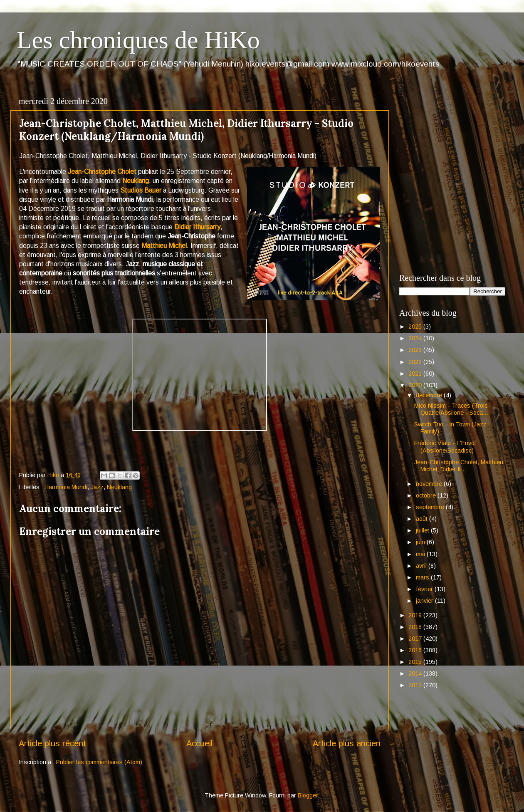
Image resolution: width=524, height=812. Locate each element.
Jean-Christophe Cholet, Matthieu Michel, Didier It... (459, 466)
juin (421, 542)
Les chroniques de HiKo (138, 40)
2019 (416, 615)
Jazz (97, 487)
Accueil (199, 743)
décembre (430, 395)
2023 (416, 350)
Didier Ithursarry (197, 227)
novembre (430, 484)
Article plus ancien (347, 743)
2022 (416, 362)
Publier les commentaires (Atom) (99, 762)
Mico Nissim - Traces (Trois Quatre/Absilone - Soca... (451, 409)
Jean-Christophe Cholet (102, 172)
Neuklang (136, 181)
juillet (423, 530)
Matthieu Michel (164, 246)
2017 (416, 639)
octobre (427, 495)
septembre (431, 507)
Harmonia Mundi (66, 487)
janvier (425, 601)
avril (422, 566)
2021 (416, 374)
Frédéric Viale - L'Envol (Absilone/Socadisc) (445, 447)
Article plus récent (52, 743)
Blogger (308, 795)
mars (423, 577)
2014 (416, 673)
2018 (416, 627)
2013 (416, 685)
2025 (416, 327)
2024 (416, 338)
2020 (416, 385)
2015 (416, 662)
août (423, 519)
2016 (416, 650)
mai (421, 554)
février (425, 589)
